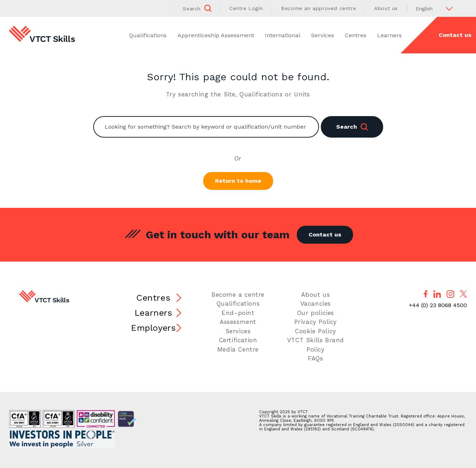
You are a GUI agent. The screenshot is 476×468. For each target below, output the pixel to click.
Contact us (325, 235)
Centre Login (246, 8)
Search (352, 127)
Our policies (316, 313)
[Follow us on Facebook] (426, 294)
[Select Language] (437, 8)
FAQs (315, 358)
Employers (153, 328)
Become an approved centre (318, 8)
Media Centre (238, 349)
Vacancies (316, 304)
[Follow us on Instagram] (450, 294)
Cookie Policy (316, 331)
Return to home (238, 181)
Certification (238, 340)
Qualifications (148, 35)
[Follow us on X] (463, 294)
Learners (389, 35)
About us (386, 8)
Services (323, 35)
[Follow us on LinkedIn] (437, 294)
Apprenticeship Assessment (216, 35)
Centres (356, 35)
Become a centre (238, 295)
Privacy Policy (316, 322)
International (283, 35)
